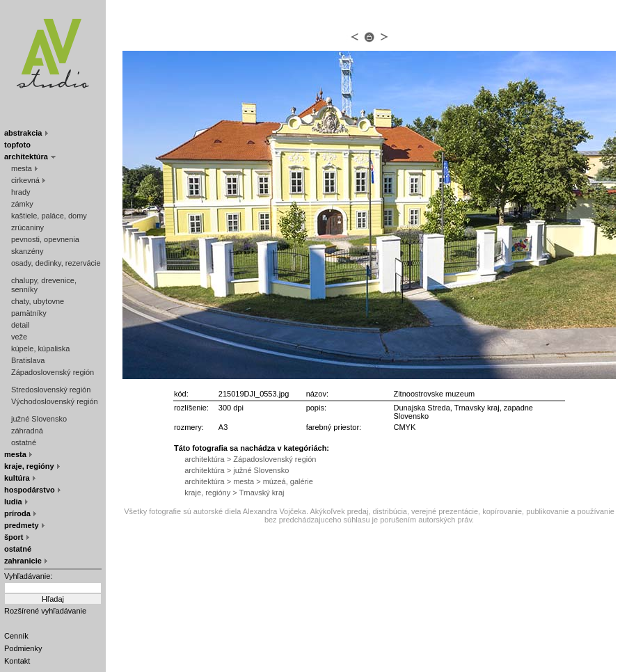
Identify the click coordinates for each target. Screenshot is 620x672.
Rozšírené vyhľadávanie (45, 611)
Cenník (16, 636)
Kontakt (17, 661)
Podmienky (23, 648)
